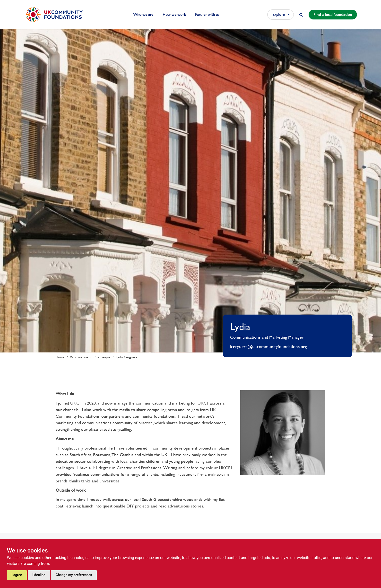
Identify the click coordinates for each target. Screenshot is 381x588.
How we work (174, 14)
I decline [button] (39, 575)
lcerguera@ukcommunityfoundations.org (268, 347)
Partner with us (207, 14)
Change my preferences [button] (74, 575)
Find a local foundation (333, 14)
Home (60, 357)
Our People (102, 357)
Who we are (143, 14)
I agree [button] (17, 575)
